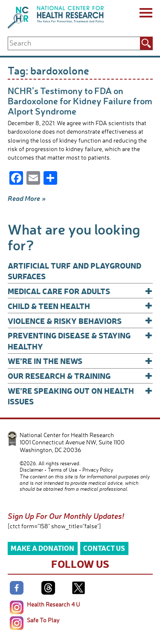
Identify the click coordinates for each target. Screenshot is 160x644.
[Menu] (145, 14)
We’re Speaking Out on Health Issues (80, 396)
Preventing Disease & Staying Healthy (80, 340)
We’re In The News (80, 361)
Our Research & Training (80, 376)
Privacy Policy (98, 470)
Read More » (27, 198)
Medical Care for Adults (80, 291)
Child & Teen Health (80, 306)
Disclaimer (31, 470)
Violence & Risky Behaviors (80, 321)
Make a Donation (42, 548)
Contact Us (104, 548)
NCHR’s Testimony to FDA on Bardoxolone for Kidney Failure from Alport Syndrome (80, 100)
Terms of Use (63, 470)
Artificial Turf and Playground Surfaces (74, 271)
